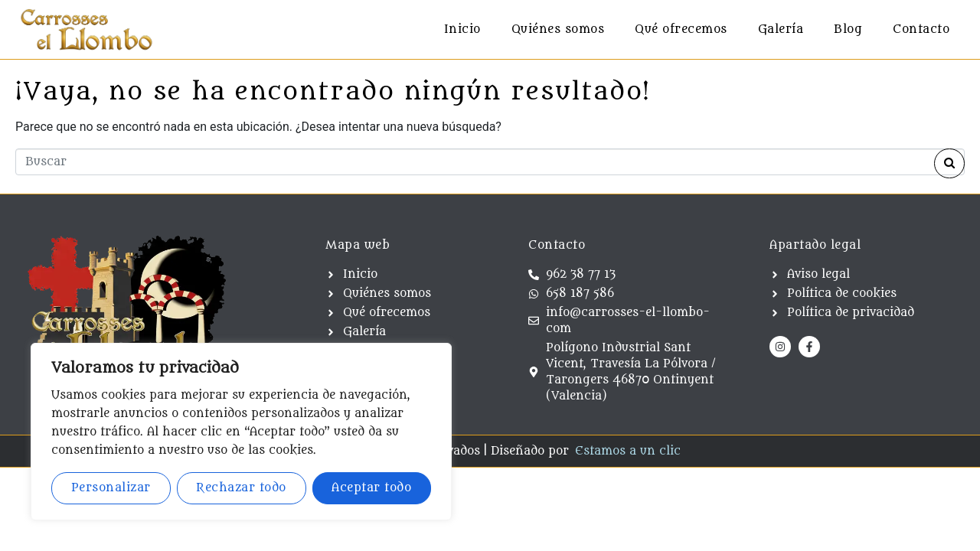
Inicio (462, 29)
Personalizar (111, 488)
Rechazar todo (241, 488)
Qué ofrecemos (681, 29)
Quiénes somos (558, 29)
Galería (781, 29)
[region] (241, 432)
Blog (848, 29)
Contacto (921, 29)
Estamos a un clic (628, 451)
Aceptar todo (371, 488)
